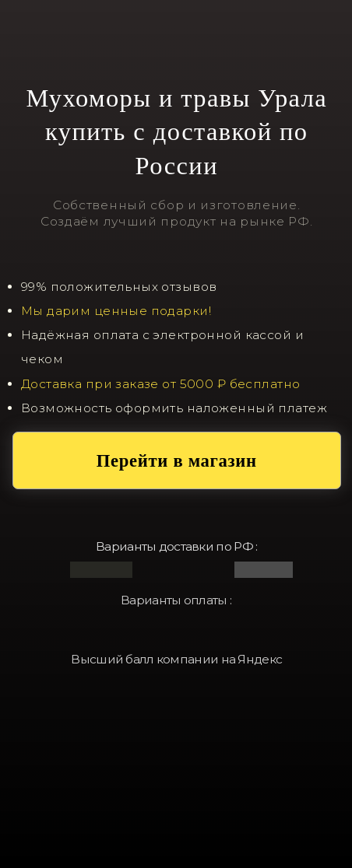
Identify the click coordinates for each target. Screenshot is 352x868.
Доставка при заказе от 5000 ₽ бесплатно (161, 384)
